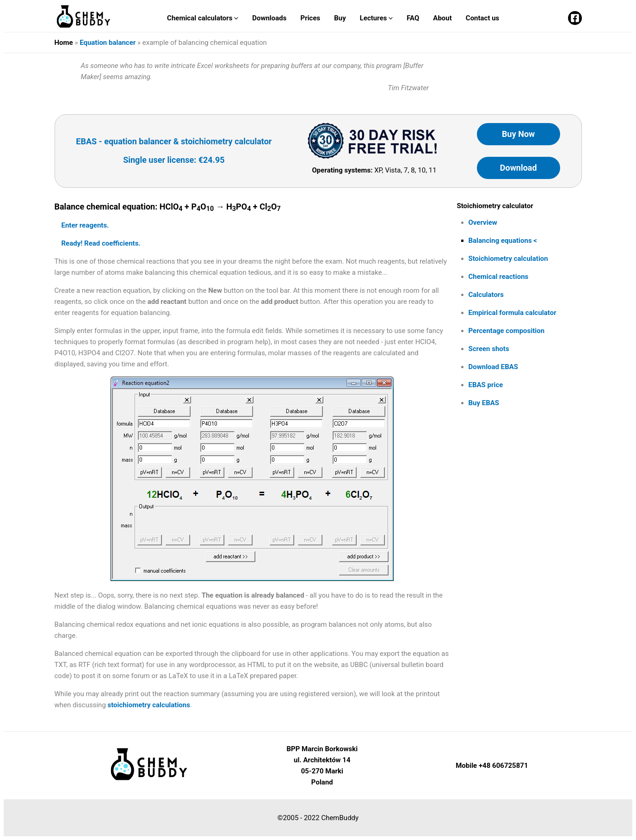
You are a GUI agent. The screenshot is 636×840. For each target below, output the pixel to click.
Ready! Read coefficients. (101, 243)
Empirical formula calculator (513, 313)
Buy (340, 18)
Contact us (483, 18)
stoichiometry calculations (149, 705)
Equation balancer (108, 43)
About (442, 18)
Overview (483, 222)
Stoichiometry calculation (508, 259)
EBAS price (486, 385)
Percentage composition (507, 331)
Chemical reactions (499, 277)
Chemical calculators (203, 18)
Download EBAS (494, 367)
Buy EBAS (484, 403)
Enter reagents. (85, 225)
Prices (310, 18)
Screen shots (489, 349)
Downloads (269, 18)
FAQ (413, 18)
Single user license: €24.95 (174, 160)
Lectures (376, 18)
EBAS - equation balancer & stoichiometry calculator (174, 141)
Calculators (486, 295)
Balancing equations (500, 241)
